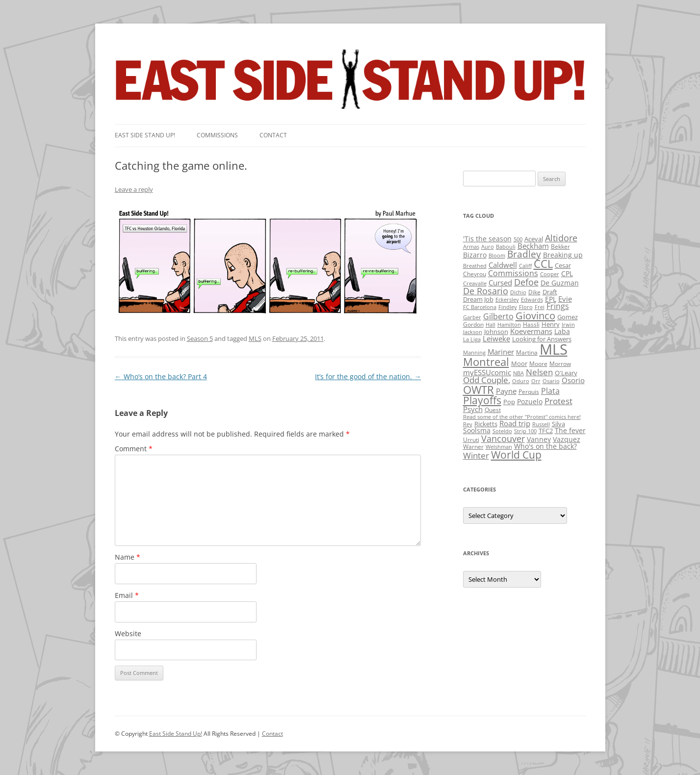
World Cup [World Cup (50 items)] (516, 455)
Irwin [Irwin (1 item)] (568, 325)
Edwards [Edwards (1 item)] (532, 300)
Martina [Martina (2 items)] (527, 352)
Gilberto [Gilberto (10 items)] (498, 316)
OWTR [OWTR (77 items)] (479, 390)
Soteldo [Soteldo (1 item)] (502, 431)
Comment (134, 449)
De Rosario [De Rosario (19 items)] (486, 291)
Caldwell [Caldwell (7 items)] (503, 265)
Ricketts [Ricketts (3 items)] (486, 424)
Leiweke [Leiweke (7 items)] (496, 338)
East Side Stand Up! (176, 734)
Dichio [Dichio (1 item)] (518, 292)
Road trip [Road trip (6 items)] (515, 423)
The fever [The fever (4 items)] (570, 430)
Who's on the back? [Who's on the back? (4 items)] (545, 446)
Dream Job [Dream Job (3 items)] (478, 299)
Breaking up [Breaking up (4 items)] (563, 255)
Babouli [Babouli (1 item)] (506, 247)
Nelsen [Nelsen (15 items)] (539, 372)
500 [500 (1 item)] (518, 239)
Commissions (217, 135)
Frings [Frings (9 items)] (558, 306)
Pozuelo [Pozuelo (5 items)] (530, 401)
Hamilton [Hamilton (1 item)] (509, 325)
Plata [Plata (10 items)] (550, 391)
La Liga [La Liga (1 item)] (472, 339)
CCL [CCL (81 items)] (543, 264)
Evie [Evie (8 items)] (565, 299)
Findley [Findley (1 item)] (508, 307)
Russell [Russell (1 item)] (541, 424)
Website (128, 633)
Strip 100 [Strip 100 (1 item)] (525, 431)
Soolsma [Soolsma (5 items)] (477, 430)
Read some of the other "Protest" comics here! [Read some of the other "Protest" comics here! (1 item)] (522, 417)
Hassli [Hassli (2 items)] (531, 324)
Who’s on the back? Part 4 (161, 376)
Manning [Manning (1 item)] (474, 353)
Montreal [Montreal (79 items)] (486, 362)
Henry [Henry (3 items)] (551, 324)
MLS (255, 338)
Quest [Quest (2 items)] (493, 410)
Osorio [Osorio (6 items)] (573, 380)
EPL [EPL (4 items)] (551, 299)
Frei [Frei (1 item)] (540, 307)
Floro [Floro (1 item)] (526, 307)
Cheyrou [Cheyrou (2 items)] (475, 274)
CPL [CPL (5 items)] (567, 273)
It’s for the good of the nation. (368, 376)
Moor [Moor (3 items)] (519, 363)
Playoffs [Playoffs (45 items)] (482, 400)
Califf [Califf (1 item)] (525, 266)
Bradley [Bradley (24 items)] (524, 254)
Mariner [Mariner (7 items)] (501, 352)
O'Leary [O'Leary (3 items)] (566, 373)
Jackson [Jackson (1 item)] (473, 332)
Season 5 (200, 338)
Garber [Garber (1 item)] (472, 317)
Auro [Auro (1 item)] (488, 247)
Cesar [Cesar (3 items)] (563, 265)
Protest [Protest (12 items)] (558, 401)
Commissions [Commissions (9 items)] (513, 273)
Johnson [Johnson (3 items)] (496, 332)
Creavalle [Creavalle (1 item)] (475, 284)
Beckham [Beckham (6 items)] (533, 246)
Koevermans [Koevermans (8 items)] (531, 331)
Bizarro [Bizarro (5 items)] (475, 255)
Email (127, 595)
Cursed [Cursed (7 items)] (500, 283)
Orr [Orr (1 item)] (536, 381)
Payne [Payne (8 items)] (506, 391)
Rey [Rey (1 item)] (468, 424)
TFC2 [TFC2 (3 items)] (546, 431)
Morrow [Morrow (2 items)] (560, 364)
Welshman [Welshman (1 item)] (499, 447)
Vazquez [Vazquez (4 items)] (567, 439)
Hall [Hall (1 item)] (491, 325)
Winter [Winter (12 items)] (476, 455)
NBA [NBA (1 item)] (519, 373)
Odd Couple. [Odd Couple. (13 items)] (487, 380)
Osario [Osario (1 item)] (551, 381)
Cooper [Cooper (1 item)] (550, 274)
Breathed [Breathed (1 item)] (475, 266)
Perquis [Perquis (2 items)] (529, 392)
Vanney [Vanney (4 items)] (539, 439)
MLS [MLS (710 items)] (554, 349)
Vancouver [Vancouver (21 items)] (503, 438)
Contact (273, 135)
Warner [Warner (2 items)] (473, 447)
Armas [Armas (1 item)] (471, 247)
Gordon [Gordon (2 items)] (473, 324)
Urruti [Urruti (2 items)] (471, 440)
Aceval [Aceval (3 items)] (534, 239)
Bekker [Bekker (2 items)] (560, 246)
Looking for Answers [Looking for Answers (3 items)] (542, 339)
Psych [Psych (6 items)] (473, 409)
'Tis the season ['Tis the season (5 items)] (487, 239)
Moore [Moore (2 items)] (538, 364)
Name (128, 557)
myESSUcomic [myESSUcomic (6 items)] (487, 372)
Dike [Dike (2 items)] (534, 292)
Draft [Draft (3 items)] (550, 292)
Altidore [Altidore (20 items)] (561, 238)
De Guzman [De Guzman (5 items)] (560, 283)
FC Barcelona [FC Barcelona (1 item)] (480, 307)
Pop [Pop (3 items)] (509, 402)
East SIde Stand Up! (145, 135)
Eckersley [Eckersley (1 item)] (507, 300)
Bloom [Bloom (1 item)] (497, 256)
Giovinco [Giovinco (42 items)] (535, 315)
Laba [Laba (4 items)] (562, 331)
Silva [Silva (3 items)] (558, 424)
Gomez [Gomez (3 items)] (568, 317)
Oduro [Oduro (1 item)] (521, 381)
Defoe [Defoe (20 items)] (526, 282)
